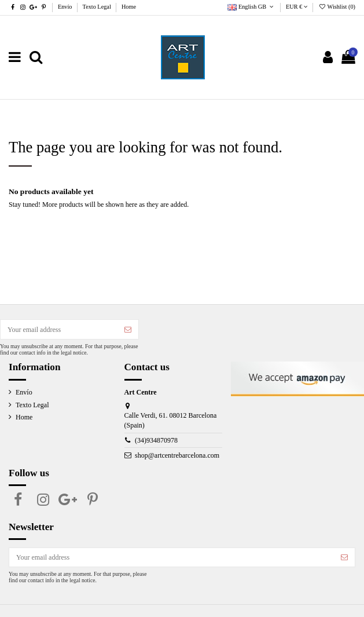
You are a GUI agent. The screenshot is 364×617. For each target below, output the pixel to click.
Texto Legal (98, 7)
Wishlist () (337, 7)
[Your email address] (59, 329)
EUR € (297, 7)
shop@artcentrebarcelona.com (177, 455)
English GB (251, 7)
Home (129, 7)
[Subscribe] (128, 329)
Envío (66, 7)
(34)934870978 (156, 440)
